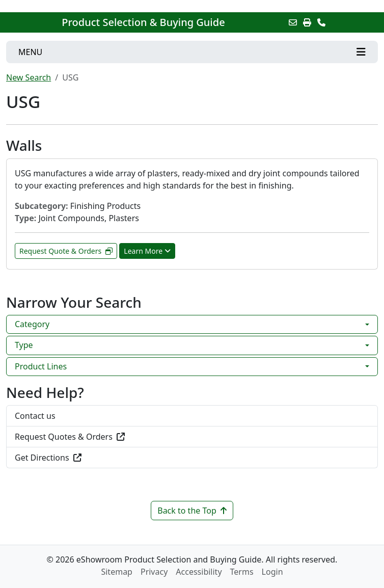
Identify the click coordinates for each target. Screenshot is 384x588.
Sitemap (117, 572)
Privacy (154, 572)
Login (272, 572)
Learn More (147, 251)
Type (24, 345)
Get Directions (48, 458)
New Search (29, 77)
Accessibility (199, 572)
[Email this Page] (293, 22)
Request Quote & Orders (66, 251)
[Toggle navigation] (192, 52)
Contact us (35, 416)
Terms (242, 572)
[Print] (307, 22)
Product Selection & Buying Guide (143, 22)
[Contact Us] (321, 22)
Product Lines (41, 366)
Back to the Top (192, 511)
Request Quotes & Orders (70, 437)
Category (32, 324)
